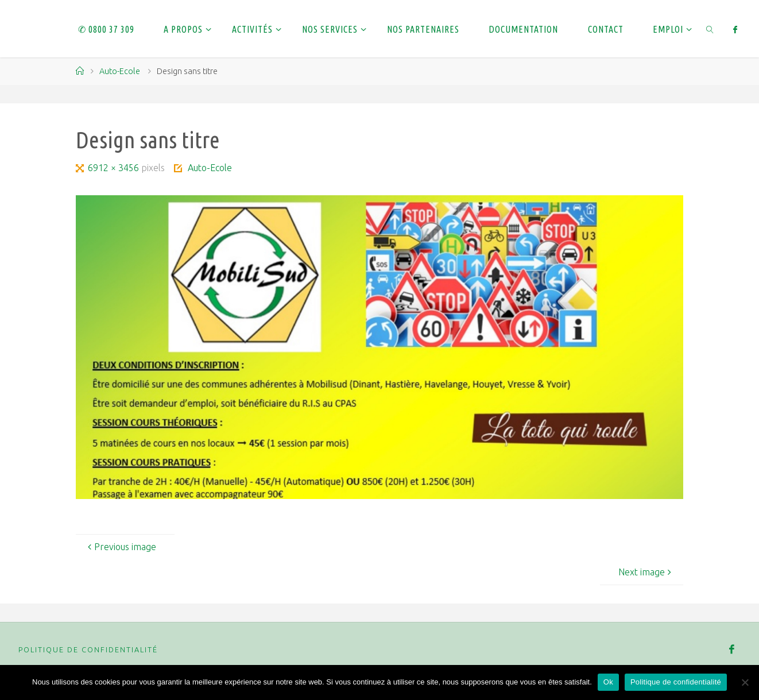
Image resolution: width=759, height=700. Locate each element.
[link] (710, 29)
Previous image (121, 547)
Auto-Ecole (120, 71)
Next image (646, 572)
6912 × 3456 (115, 168)
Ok (608, 682)
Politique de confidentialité (88, 649)
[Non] (745, 682)
